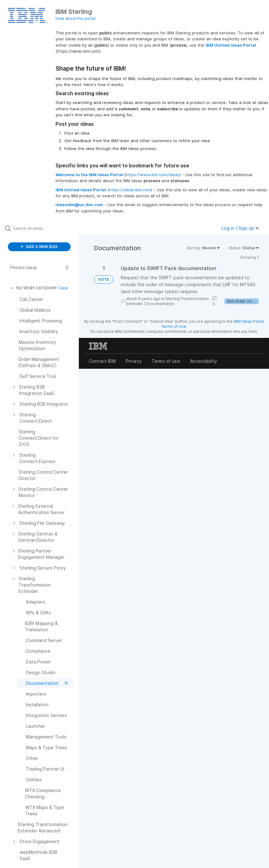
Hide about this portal (76, 18)
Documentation (160, 304)
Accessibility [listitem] (204, 361)
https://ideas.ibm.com (130, 190)
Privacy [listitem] (134, 361)
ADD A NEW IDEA (39, 247)
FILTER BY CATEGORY (34, 288)
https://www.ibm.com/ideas (152, 175)
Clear (63, 288)
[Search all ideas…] (43, 228)
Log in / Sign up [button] (240, 228)
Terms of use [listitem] (166, 361)
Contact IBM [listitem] (102, 361)
